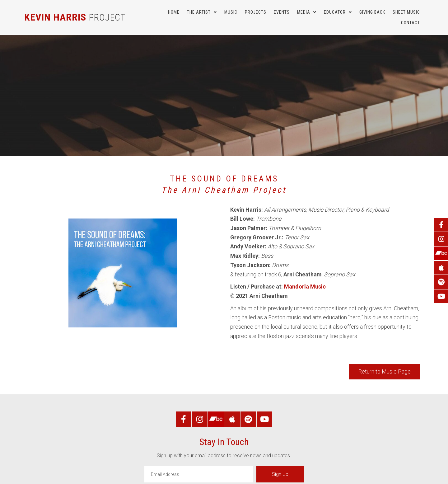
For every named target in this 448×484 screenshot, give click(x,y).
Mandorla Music (305, 287)
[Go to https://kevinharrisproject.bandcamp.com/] (441, 253)
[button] (385, 372)
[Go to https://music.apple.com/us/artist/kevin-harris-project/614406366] (441, 268)
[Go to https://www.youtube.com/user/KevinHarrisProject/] (441, 296)
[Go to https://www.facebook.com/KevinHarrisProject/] (441, 225)
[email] (199, 474)
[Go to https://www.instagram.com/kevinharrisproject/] (441, 239)
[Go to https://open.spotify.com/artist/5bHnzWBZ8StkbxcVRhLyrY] (441, 282)
